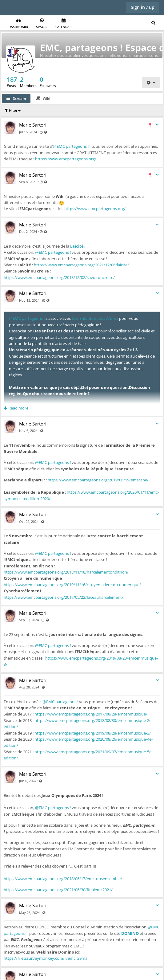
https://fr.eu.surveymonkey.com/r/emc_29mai (46, 958)
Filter (13, 110)
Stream (16, 98)
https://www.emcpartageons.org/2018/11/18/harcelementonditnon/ (66, 572)
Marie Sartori (33, 125)
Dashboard (18, 24)
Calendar (63, 24)
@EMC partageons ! (71, 146)
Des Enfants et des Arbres (95, 318)
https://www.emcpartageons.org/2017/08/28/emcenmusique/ (91, 714)
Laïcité (77, 246)
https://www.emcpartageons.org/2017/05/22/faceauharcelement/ (64, 597)
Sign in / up (143, 7)
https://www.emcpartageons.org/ (66, 159)
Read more (16, 408)
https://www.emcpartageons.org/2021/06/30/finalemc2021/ (58, 890)
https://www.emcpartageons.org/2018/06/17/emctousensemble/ (63, 879)
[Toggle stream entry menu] (157, 125)
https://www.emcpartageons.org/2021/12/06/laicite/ (81, 265)
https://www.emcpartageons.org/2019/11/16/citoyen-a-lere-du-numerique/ (72, 585)
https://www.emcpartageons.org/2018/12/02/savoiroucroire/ (59, 277)
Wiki (43, 98)
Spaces (42, 24)
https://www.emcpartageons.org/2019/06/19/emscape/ (98, 480)
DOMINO (130, 933)
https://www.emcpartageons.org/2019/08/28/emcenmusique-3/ (93, 733)
